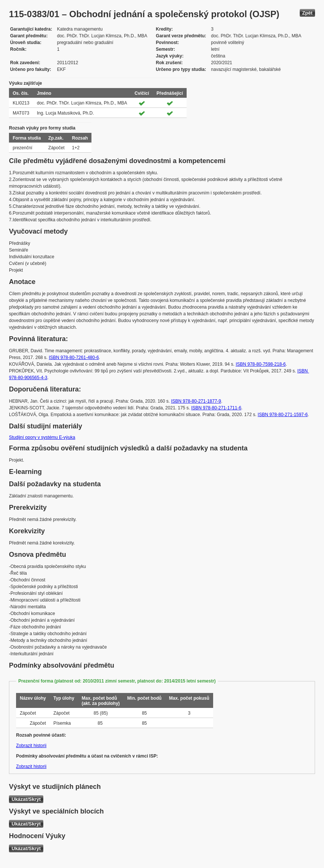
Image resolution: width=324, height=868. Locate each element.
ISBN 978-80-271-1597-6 (283, 415)
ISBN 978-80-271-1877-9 (196, 401)
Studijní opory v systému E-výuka (42, 437)
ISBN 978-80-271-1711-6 (216, 408)
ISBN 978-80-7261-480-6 (74, 357)
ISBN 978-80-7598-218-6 (261, 364)
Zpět (307, 13)
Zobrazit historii (31, 746)
